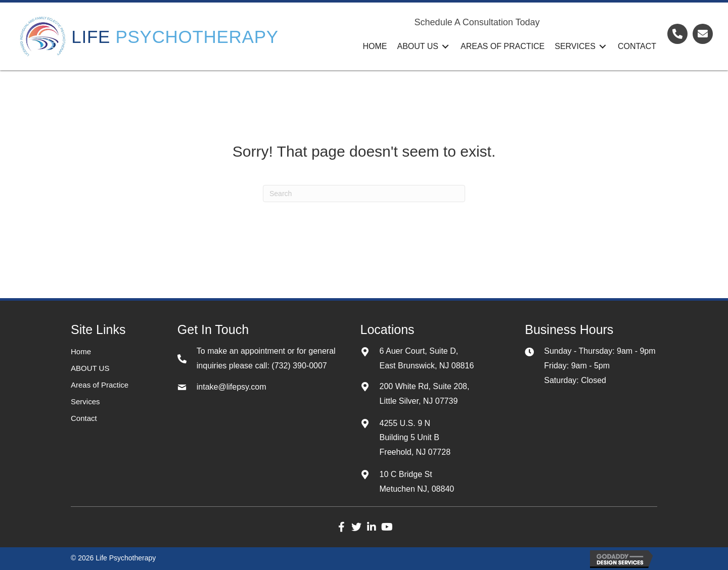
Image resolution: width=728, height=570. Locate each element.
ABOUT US (90, 368)
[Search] (364, 194)
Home (81, 351)
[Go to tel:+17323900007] (677, 34)
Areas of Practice (100, 385)
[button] (341, 527)
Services (85, 401)
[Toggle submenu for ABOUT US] (445, 46)
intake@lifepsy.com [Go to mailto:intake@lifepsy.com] (232, 387)
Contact (84, 418)
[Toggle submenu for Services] (603, 46)
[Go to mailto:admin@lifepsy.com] (703, 34)
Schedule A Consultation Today (477, 22)
